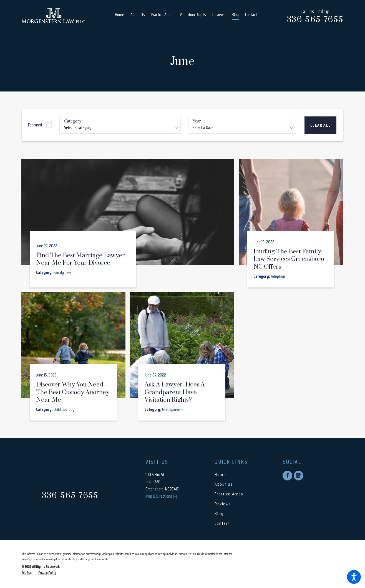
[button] (354, 577)
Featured (35, 125)
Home (220, 475)
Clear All (320, 125)
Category (73, 122)
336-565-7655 (315, 20)
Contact (222, 523)
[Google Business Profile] (298, 475)
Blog (219, 514)
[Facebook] (287, 475)
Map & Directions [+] (161, 496)
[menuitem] (121, 16)
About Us (224, 484)
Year (197, 122)
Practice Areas (229, 494)
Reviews (223, 504)
